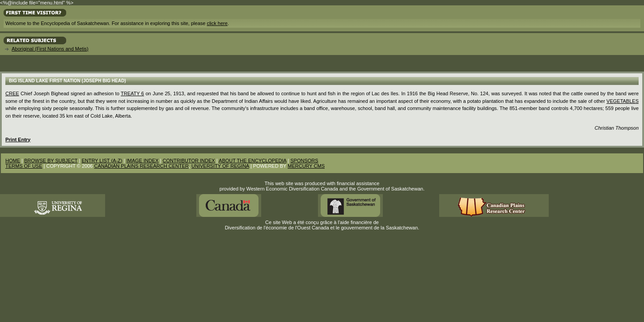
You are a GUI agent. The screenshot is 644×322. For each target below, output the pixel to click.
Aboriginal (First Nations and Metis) (50, 49)
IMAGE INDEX (142, 161)
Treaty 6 (132, 93)
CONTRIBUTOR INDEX (189, 161)
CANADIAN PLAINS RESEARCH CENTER (141, 166)
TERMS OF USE (24, 166)
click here (217, 23)
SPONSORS (304, 161)
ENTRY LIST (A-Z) (102, 161)
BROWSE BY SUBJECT (51, 161)
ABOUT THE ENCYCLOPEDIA (252, 161)
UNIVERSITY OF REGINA (220, 166)
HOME (13, 161)
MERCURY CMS (306, 166)
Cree (12, 93)
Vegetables (623, 101)
